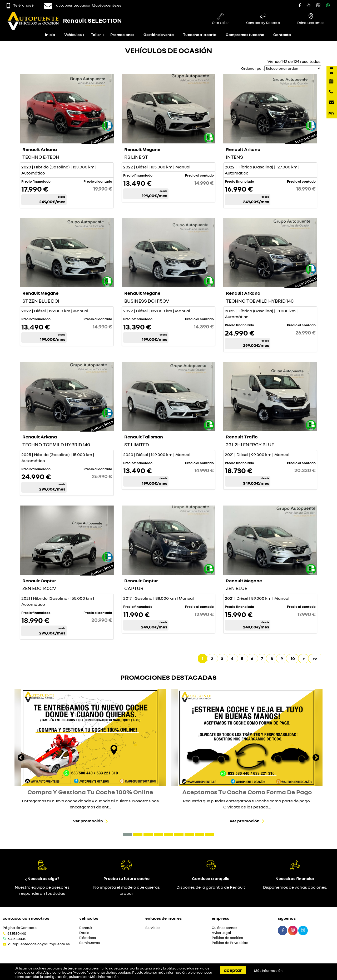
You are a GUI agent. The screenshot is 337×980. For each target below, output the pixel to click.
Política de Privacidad (230, 943)
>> (315, 658)
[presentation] (21, 758)
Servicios (153, 928)
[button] (128, 834)
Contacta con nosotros (26, 918)
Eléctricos (88, 938)
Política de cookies (227, 938)
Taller (96, 35)
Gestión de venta (159, 35)
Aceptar (233, 970)
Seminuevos (90, 943)
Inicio (50, 35)
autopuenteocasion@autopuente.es (39, 944)
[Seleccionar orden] (293, 68)
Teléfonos (19, 5)
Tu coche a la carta (200, 35)
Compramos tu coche (245, 35)
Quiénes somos (224, 928)
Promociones (122, 35)
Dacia (84, 933)
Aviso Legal (221, 933)
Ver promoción (88, 821)
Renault (86, 928)
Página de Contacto (20, 928)
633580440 (17, 933)
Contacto (282, 35)
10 (293, 658)
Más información (104, 977)
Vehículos (73, 35)
